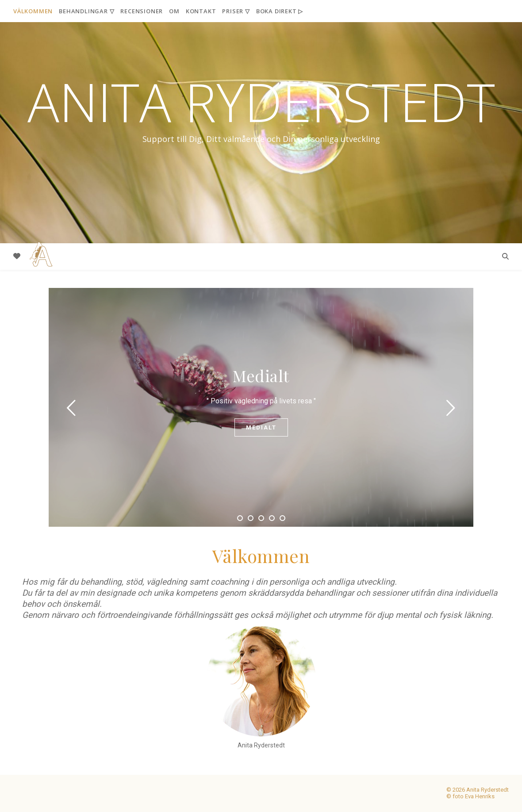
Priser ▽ (236, 11)
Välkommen (33, 11)
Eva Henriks (480, 796)
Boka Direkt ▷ (280, 11)
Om (174, 11)
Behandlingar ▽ (86, 11)
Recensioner (142, 11)
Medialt (261, 375)
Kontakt (201, 11)
